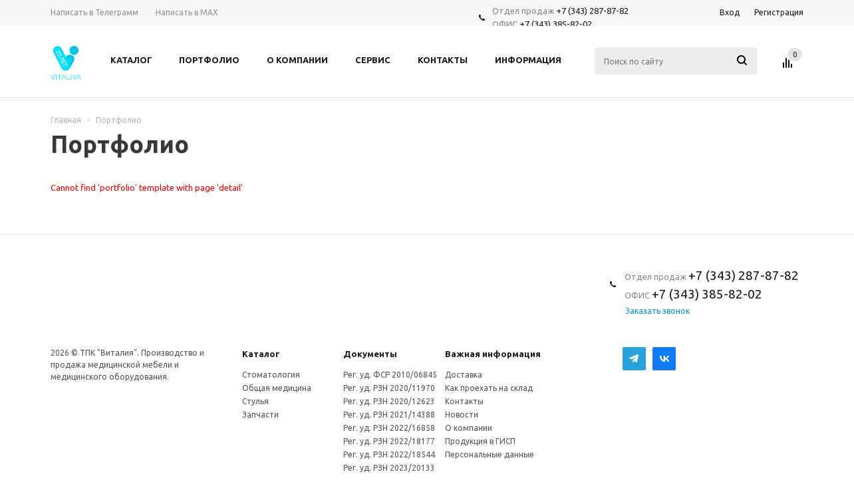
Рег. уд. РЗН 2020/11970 (389, 388)
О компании (469, 428)
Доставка (464, 375)
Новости (462, 415)
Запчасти (260, 415)
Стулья (255, 401)
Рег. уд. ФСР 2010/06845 (390, 375)
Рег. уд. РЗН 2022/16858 (389, 428)
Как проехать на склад (489, 388)
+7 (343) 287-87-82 (592, 11)
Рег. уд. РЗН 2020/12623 (389, 401)
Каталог (261, 354)
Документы (370, 354)
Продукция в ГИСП (480, 441)
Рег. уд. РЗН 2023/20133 (389, 468)
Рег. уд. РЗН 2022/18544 (389, 454)
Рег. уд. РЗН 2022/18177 (389, 441)
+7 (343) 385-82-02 (556, 24)
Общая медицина (277, 388)
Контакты (464, 401)
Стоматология (271, 375)
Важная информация (493, 354)
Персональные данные (490, 454)
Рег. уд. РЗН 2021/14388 (389, 415)
